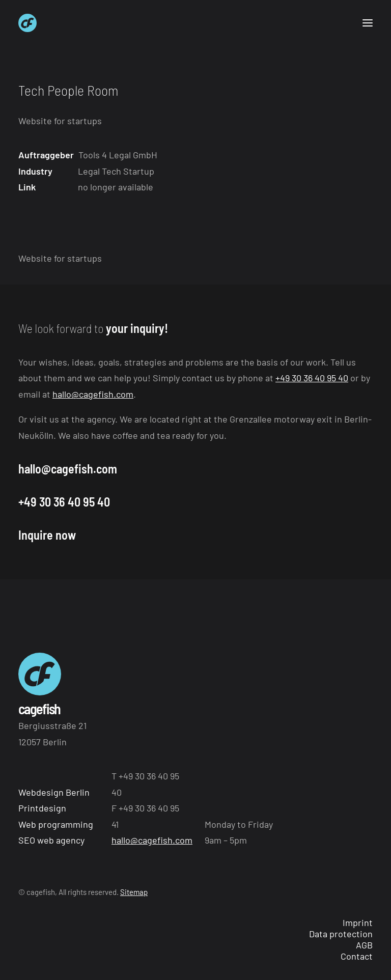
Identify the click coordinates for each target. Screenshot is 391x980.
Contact (357, 956)
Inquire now (47, 535)
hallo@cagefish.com (93, 394)
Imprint (358, 922)
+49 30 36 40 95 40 (312, 378)
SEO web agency (51, 840)
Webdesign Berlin (54, 792)
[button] (368, 23)
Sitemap (134, 892)
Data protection (341, 934)
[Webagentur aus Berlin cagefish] (27, 23)
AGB (364, 945)
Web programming (56, 824)
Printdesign (42, 808)
